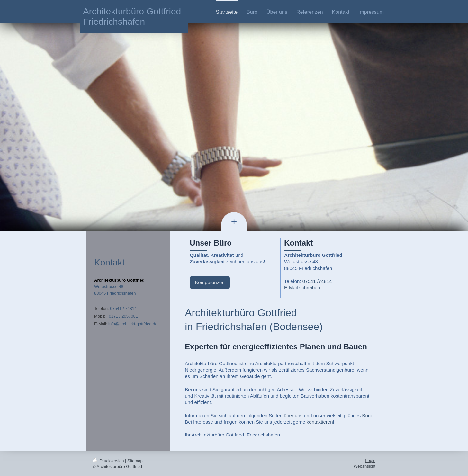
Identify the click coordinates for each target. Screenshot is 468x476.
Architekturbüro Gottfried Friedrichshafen (132, 17)
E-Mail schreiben (302, 287)
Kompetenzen (210, 282)
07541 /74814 (317, 281)
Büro (367, 415)
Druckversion (109, 461)
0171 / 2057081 (123, 316)
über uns (293, 415)
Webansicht (364, 466)
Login (370, 460)
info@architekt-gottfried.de (133, 324)
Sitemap (135, 461)
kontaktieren (320, 422)
